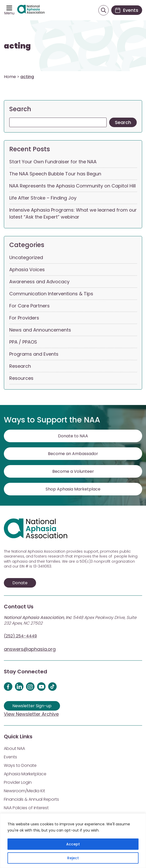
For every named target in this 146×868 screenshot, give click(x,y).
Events (10, 757)
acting (17, 46)
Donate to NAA (73, 436)
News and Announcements (40, 330)
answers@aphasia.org (30, 649)
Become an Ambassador (73, 454)
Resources (21, 378)
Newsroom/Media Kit (24, 791)
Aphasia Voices (27, 270)
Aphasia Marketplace (25, 774)
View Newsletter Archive (31, 714)
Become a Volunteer (73, 471)
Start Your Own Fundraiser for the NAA (53, 162)
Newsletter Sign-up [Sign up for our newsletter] (32, 706)
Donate (20, 583)
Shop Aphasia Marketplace (73, 489)
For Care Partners (29, 306)
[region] (73, 841)
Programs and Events (34, 354)
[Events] (127, 10)
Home (10, 77)
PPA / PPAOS (23, 342)
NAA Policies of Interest (26, 808)
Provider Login (18, 782)
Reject (73, 858)
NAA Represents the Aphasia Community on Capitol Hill (72, 186)
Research (20, 366)
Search (20, 109)
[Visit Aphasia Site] (31, 10)
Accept (73, 844)
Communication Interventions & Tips (51, 294)
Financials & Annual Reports (31, 799)
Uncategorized (26, 257)
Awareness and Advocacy (39, 282)
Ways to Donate (20, 765)
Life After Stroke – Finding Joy (43, 198)
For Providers (24, 318)
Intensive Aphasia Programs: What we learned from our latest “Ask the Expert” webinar (73, 213)
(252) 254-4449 (20, 636)
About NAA (14, 748)
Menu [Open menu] (9, 13)
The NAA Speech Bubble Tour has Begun (55, 174)
